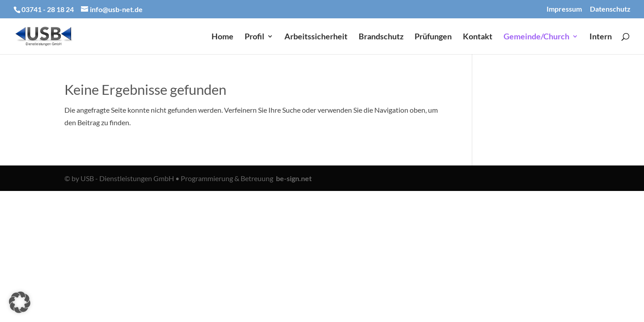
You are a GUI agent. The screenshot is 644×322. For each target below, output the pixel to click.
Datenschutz (610, 9)
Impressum (564, 9)
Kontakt (478, 37)
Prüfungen (433, 37)
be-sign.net (294, 178)
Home (222, 37)
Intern (601, 37)
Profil (254, 37)
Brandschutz (381, 37)
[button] (20, 302)
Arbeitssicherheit (316, 37)
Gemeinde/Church (536, 37)
